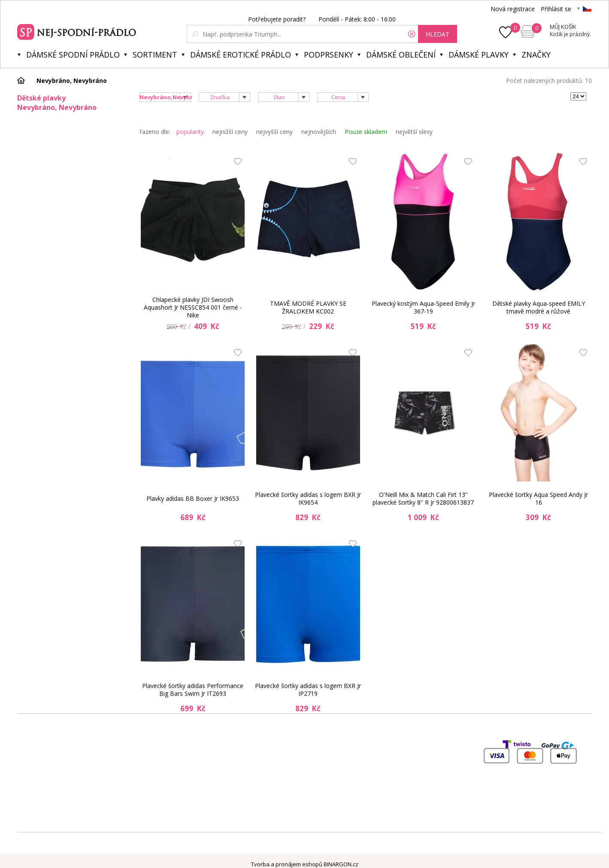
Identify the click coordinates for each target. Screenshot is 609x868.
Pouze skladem (366, 132)
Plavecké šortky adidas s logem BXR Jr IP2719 (308, 690)
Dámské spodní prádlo (73, 55)
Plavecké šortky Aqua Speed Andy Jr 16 (538, 498)
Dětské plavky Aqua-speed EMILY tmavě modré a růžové (539, 307)
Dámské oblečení (401, 55)
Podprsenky (329, 55)
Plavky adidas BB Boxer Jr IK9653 (193, 498)
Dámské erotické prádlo (241, 55)
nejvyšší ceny (274, 132)
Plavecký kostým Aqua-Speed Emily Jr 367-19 (423, 307)
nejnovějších (319, 132)
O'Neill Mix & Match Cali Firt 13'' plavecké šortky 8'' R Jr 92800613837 (423, 498)
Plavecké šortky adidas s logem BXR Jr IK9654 (308, 498)
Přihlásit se (556, 9)
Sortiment (155, 55)
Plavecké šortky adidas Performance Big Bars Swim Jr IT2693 (193, 690)
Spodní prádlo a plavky (78, 31)
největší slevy (414, 132)
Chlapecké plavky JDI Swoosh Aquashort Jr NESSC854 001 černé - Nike (193, 308)
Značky (536, 55)
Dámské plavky (479, 55)
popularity (190, 132)
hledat (438, 34)
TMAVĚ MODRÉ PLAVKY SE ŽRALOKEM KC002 (308, 307)
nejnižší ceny (230, 132)
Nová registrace (513, 9)
